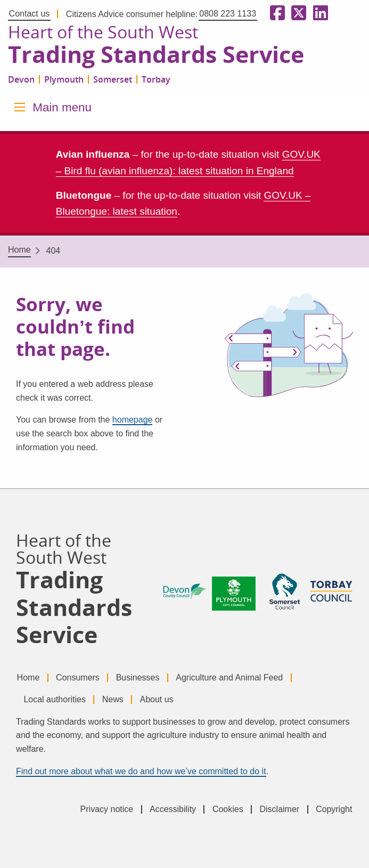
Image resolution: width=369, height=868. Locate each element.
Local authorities (55, 699)
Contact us (29, 14)
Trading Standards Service (156, 55)
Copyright (334, 809)
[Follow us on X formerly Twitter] (297, 14)
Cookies (228, 809)
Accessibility (173, 809)
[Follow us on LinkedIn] (318, 14)
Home (19, 250)
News (113, 699)
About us (156, 699)
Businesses (138, 678)
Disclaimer (279, 809)
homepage (133, 420)
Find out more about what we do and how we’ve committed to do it (141, 771)
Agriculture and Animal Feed (229, 678)
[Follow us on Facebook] (275, 14)
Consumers (78, 678)
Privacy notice (107, 809)
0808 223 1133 (228, 14)
